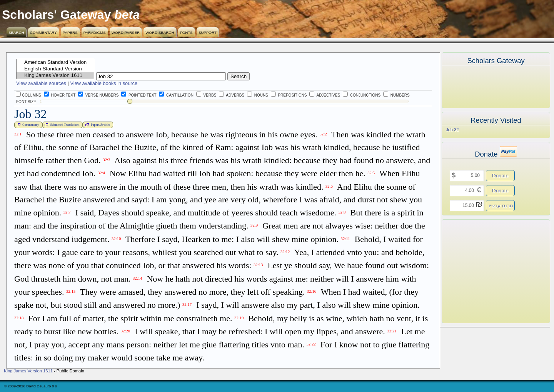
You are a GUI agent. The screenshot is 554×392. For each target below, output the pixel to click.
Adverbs (232, 95)
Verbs (206, 95)
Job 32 (452, 130)
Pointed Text (139, 95)
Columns (28, 95)
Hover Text (60, 95)
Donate (500, 176)
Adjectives (325, 95)
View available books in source (104, 83)
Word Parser (126, 33)
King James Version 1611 (55, 76)
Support (208, 33)
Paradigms (95, 33)
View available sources (41, 83)
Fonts (186, 33)
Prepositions (289, 95)
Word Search (160, 33)
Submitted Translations (61, 125)
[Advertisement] (484, 271)
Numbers (396, 95)
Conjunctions (362, 95)
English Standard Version (55, 69)
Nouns (258, 95)
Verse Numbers (97, 95)
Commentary (43, 33)
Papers (70, 33)
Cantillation (176, 95)
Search (16, 33)
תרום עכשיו (501, 206)
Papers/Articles (97, 125)
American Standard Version (55, 63)
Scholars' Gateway (56, 15)
